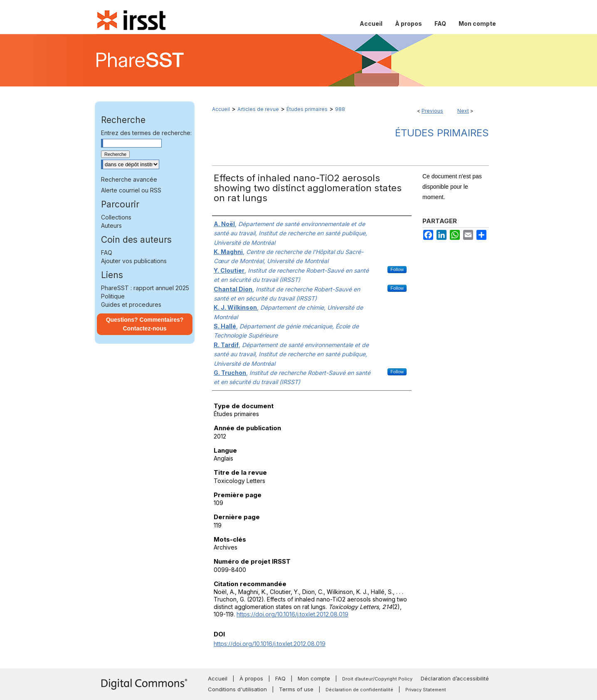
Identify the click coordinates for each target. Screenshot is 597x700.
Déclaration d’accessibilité (455, 678)
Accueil (221, 109)
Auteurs (111, 226)
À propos (251, 678)
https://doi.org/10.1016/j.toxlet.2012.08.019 (292, 614)
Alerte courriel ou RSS (131, 190)
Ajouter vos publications (134, 261)
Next (463, 111)
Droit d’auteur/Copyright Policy (377, 679)
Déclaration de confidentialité (359, 690)
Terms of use (296, 689)
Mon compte (314, 678)
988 (340, 109)
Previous (432, 111)
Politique (113, 296)
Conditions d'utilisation (237, 689)
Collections (116, 217)
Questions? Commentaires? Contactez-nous (145, 324)
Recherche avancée (129, 179)
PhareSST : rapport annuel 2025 (145, 288)
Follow (397, 269)
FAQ (107, 253)
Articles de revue (258, 109)
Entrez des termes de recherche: (146, 133)
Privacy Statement (426, 690)
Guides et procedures (131, 304)
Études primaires (307, 109)
